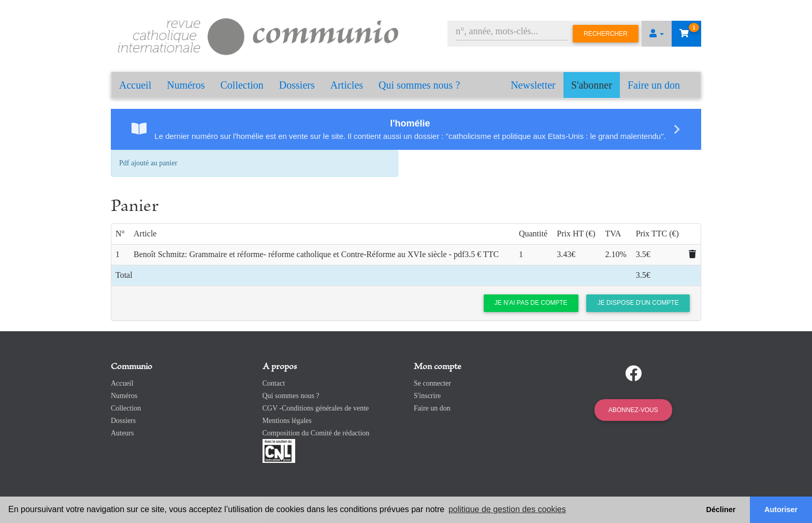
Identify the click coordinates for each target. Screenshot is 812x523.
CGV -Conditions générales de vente (316, 408)
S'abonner (592, 85)
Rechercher (606, 34)
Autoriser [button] (781, 510)
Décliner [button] (721, 510)
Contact (274, 383)
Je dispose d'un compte (638, 303)
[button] (657, 34)
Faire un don (654, 85)
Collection (242, 85)
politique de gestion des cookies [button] (507, 509)
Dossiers (297, 85)
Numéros (186, 85)
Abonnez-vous (633, 410)
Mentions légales (287, 421)
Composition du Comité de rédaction (316, 433)
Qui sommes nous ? (419, 85)
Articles (347, 85)
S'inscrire (427, 396)
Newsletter (533, 85)
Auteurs (122, 433)
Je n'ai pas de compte (531, 303)
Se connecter (432, 383)
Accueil (135, 85)
